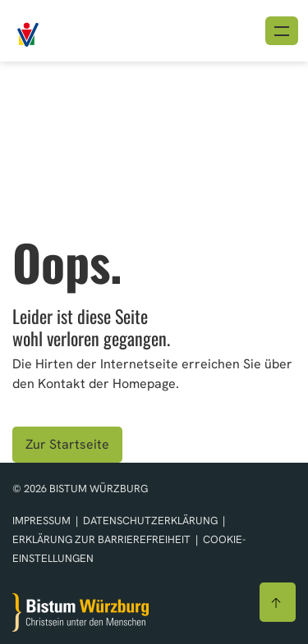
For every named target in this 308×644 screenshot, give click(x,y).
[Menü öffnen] (282, 31)
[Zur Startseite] (80, 612)
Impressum (43, 521)
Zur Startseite (67, 444)
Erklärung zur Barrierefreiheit (101, 539)
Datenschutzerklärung (152, 521)
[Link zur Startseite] (65, 29)
